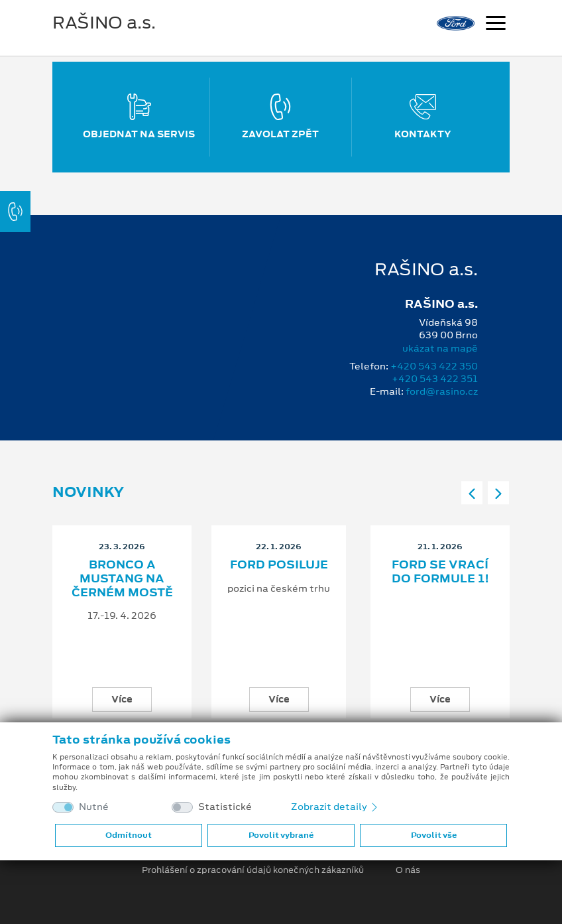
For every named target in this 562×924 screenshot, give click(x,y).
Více (122, 699)
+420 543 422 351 (435, 379)
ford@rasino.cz (442, 391)
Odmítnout (129, 835)
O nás (408, 870)
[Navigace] (496, 25)
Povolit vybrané (281, 835)
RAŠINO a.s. (104, 23)
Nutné (94, 807)
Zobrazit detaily (335, 807)
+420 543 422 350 (434, 366)
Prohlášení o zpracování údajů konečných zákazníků (253, 870)
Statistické (225, 807)
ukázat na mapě (440, 348)
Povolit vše (434, 835)
